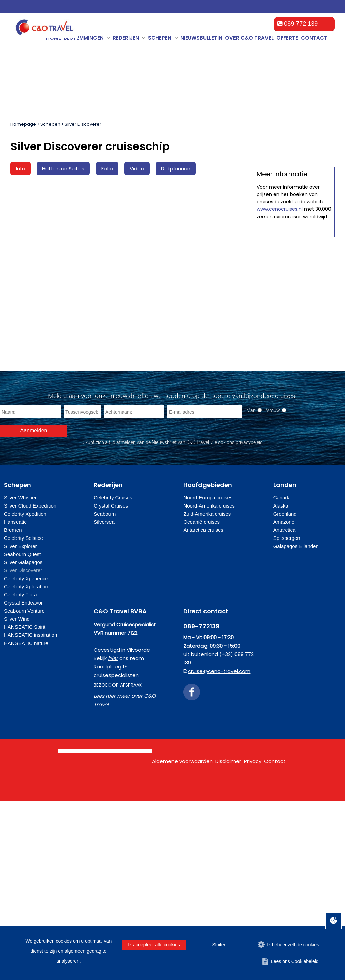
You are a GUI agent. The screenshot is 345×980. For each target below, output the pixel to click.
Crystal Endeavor (23, 782)
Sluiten (219, 945)
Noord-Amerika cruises (209, 685)
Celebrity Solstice (24, 717)
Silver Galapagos (23, 742)
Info (21, 169)
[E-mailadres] (205, 591)
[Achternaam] (134, 591)
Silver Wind (17, 798)
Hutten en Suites (63, 169)
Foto (107, 169)
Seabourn (105, 693)
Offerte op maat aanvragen (294, 344)
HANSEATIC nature (26, 823)
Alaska (281, 685)
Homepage (23, 124)
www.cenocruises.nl (280, 509)
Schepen (50, 124)
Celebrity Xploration (26, 766)
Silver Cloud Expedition (30, 685)
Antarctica (285, 709)
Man (251, 590)
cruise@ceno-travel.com (219, 851)
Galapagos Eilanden (296, 726)
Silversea (104, 701)
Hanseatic (15, 701)
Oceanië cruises (201, 701)
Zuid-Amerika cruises (207, 693)
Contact (314, 38)
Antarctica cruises (203, 709)
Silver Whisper (20, 677)
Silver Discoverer (83, 124)
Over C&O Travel (249, 38)
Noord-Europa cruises (208, 677)
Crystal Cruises (111, 685)
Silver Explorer (21, 726)
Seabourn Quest (22, 734)
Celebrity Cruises (113, 677)
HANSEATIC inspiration (30, 814)
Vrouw (273, 590)
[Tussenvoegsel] (82, 591)
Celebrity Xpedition (25, 693)
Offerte (287, 38)
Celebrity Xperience (26, 758)
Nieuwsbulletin (201, 38)
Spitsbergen (287, 717)
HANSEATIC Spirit (25, 806)
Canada (282, 677)
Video (137, 169)
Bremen (13, 709)
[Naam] (30, 591)
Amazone (284, 701)
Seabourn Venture (24, 790)
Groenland (285, 693)
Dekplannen (176, 169)
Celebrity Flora (21, 774)
